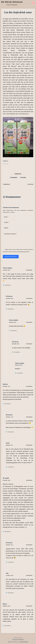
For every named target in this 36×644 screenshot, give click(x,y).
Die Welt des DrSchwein (12, 2)
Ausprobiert (14, 177)
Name (6, 217)
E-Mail (6, 222)
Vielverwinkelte (7, 268)
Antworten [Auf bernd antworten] (29, 445)
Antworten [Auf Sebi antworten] (29, 575)
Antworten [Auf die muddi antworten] (29, 480)
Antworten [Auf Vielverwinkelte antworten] (29, 270)
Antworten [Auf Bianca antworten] (29, 606)
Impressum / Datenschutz (18, 640)
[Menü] (33, 3)
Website (6, 228)
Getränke (23, 177)
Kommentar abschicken (11, 257)
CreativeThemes (24, 642)
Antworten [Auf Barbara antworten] (29, 386)
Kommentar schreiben (10, 234)
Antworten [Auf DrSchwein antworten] (29, 298)
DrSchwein (9, 296)
